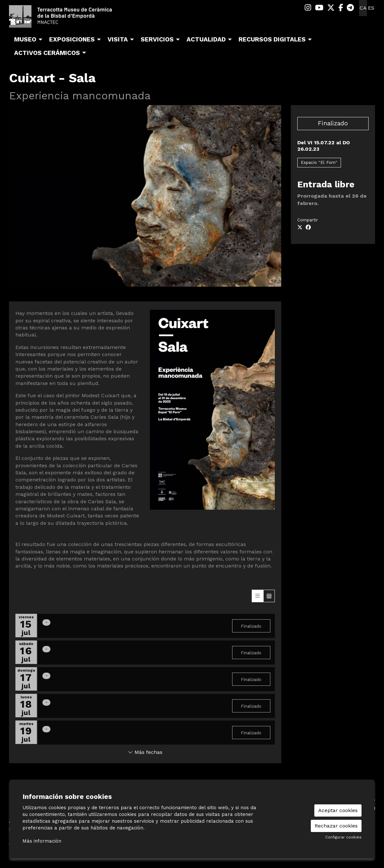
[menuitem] (308, 8)
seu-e (339, 800)
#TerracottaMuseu (32, 844)
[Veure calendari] (269, 596)
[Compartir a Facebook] (308, 228)
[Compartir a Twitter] (300, 228)
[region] (145, 196)
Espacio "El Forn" (319, 162)
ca (363, 8)
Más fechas (145, 752)
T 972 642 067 (27, 836)
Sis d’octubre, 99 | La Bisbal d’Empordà (57, 829)
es (371, 8)
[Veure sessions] (257, 596)
